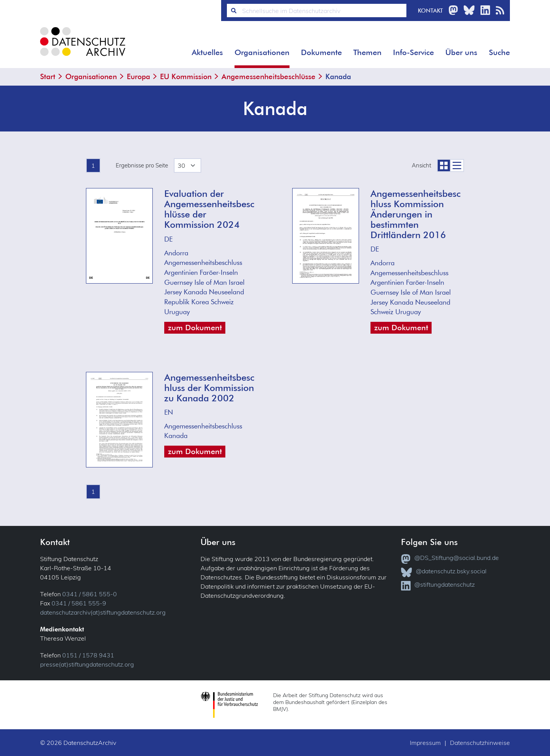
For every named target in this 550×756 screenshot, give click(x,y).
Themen (367, 52)
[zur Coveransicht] (443, 165)
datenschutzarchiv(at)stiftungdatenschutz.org (103, 612)
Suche (499, 52)
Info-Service (413, 52)
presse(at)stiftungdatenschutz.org (87, 664)
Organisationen (262, 52)
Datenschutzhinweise (480, 743)
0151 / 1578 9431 (88, 655)
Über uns (461, 52)
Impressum (425, 743)
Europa (138, 76)
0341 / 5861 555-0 (90, 594)
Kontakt (430, 11)
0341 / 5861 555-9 (79, 603)
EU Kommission (186, 76)
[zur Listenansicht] (457, 165)
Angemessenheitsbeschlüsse (269, 76)
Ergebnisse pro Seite (142, 165)
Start (48, 76)
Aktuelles (207, 52)
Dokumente (321, 52)
